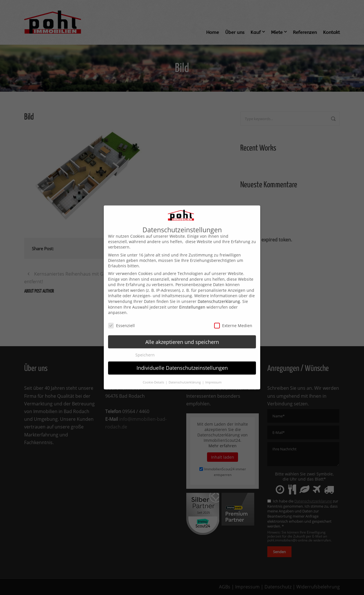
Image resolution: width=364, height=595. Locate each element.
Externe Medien (233, 318)
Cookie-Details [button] (154, 375)
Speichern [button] (145, 348)
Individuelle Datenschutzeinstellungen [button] (182, 361)
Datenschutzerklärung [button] (185, 375)
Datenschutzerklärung (219, 294)
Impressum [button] (213, 375)
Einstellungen (192, 300)
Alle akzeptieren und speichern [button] (182, 335)
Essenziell (121, 318)
